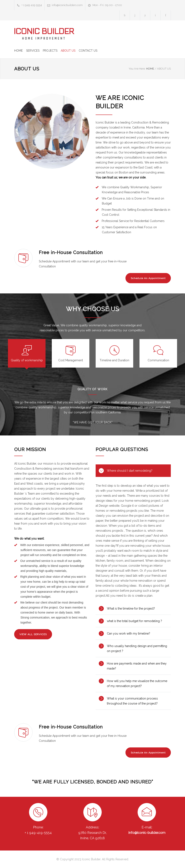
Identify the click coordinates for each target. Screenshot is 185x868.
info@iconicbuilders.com (67, 5)
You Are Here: (137, 69)
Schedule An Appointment (148, 278)
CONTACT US (88, 51)
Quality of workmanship (27, 360)
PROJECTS (50, 51)
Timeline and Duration (114, 360)
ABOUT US (68, 51)
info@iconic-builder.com (147, 833)
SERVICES (33, 51)
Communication (158, 360)
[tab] (27, 353)
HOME (18, 51)
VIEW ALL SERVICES (33, 634)
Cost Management (71, 360)
